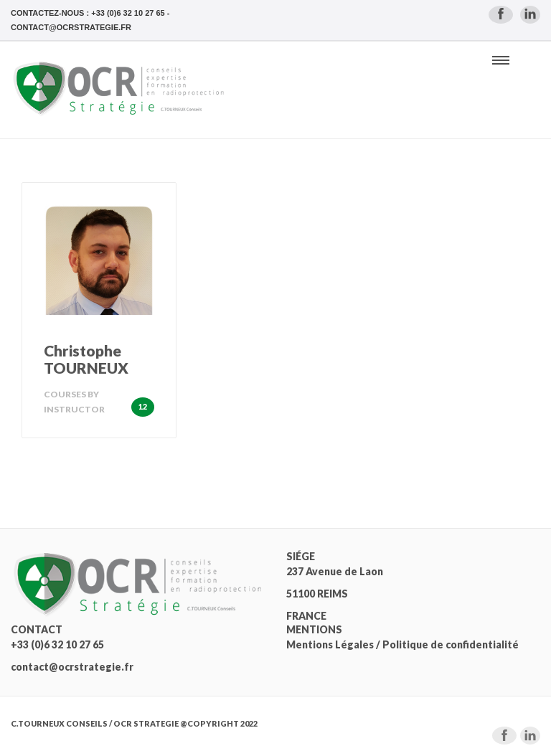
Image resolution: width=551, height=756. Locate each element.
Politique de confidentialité (451, 644)
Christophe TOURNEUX (86, 359)
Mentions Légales (330, 644)
